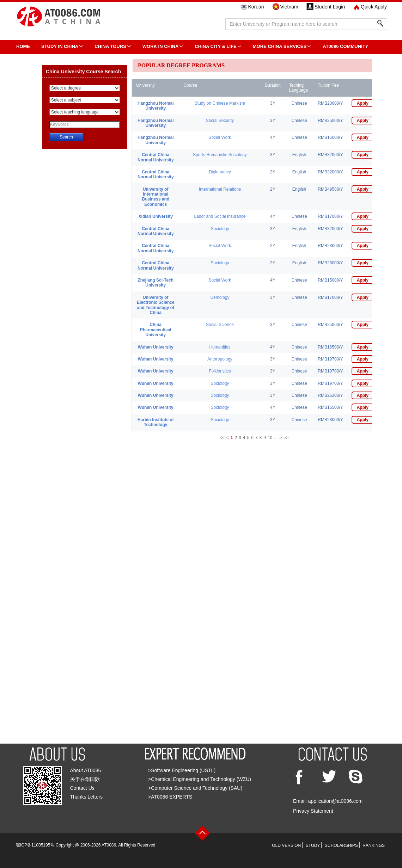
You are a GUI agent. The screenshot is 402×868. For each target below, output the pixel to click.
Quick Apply (374, 7)
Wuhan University (156, 347)
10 (270, 438)
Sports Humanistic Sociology (220, 155)
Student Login (330, 7)
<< (222, 438)
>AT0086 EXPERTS (170, 797)
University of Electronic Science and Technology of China (156, 305)
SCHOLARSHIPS (341, 845)
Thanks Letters (87, 797)
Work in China (161, 46)
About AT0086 (86, 770)
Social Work (220, 137)
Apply (363, 103)
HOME (23, 46)
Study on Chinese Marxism (220, 103)
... (276, 438)
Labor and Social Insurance (220, 216)
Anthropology (220, 359)
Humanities (220, 347)
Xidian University (156, 216)
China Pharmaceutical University (156, 330)
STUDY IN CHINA (60, 46)
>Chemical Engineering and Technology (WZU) (200, 779)
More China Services (280, 46)
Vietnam (289, 7)
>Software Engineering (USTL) (182, 770)
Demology (220, 297)
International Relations (220, 189)
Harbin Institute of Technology (156, 422)
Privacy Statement (313, 811)
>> (286, 438)
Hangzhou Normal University (156, 106)
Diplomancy (220, 172)
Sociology (220, 229)
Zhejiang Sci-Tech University (156, 283)
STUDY (313, 845)
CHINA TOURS (110, 46)
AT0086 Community (345, 46)
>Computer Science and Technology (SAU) (195, 788)
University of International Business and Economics (156, 197)
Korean (256, 7)
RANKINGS (374, 845)
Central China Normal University (156, 157)
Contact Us (82, 788)
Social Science (220, 325)
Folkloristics (220, 371)
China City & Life (215, 46)
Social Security (220, 121)
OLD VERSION (286, 845)
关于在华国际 (85, 779)
